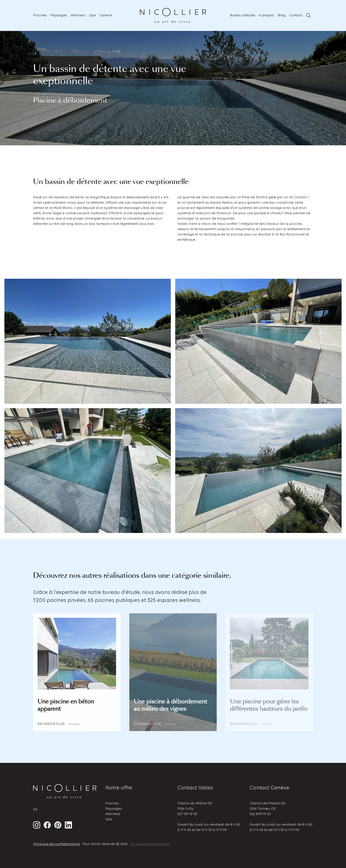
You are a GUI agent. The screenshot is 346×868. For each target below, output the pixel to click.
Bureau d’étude (243, 15)
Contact (296, 15)
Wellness (78, 15)
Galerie (106, 15)
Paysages (59, 15)
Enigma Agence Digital (150, 844)
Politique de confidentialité (56, 844)
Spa (93, 15)
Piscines (40, 15)
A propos (266, 15)
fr (35, 810)
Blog (282, 15)
